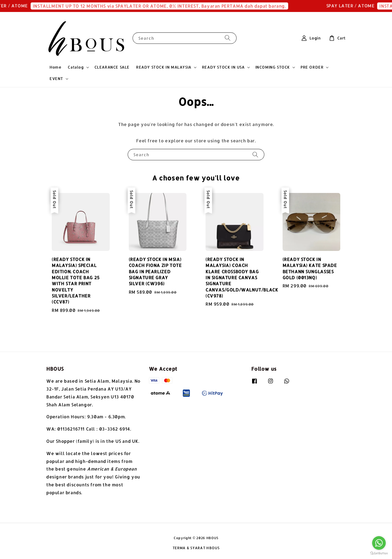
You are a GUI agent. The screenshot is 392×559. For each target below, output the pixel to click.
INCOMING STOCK (273, 67)
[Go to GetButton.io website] (379, 553)
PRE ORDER (312, 67)
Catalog (76, 67)
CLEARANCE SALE (112, 67)
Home (55, 67)
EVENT (56, 79)
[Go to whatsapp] (379, 543)
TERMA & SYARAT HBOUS (196, 548)
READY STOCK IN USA (223, 67)
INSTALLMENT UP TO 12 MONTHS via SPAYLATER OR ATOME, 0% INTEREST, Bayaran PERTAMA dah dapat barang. (167, 6)
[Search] (228, 38)
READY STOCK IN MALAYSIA (164, 67)
